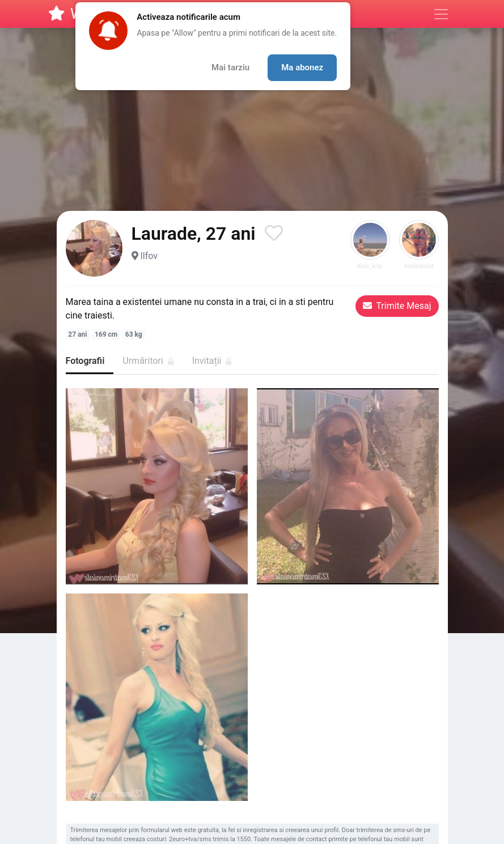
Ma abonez (302, 67)
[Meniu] (441, 14)
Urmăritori (148, 361)
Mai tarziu (230, 67)
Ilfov (149, 256)
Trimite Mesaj (397, 306)
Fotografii (85, 361)
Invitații (212, 361)
